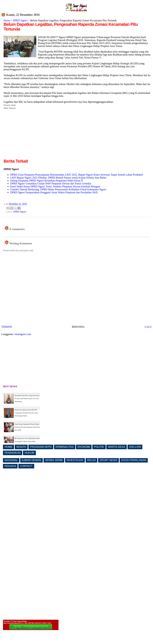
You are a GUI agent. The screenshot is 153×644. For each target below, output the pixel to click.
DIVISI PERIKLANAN (134, 460)
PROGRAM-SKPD (41, 447)
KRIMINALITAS (65, 447)
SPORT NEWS (109, 460)
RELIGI (91, 460)
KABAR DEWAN (32, 460)
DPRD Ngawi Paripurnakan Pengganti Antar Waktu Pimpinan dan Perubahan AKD (54, 192)
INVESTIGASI (75, 460)
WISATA (21, 447)
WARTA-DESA (117, 447)
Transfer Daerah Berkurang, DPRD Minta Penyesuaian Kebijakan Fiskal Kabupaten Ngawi (58, 189)
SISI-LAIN (135, 447)
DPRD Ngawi (20, 20)
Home (7, 20)
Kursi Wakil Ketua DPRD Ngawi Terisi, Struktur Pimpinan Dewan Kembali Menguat (55, 186)
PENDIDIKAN (13, 453)
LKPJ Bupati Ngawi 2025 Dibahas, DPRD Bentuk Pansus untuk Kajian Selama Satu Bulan (58, 178)
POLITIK (99, 447)
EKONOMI (84, 447)
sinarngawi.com (23, 334)
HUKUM (29, 453)
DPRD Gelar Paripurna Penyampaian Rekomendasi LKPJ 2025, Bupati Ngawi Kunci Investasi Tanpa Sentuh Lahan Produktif (76, 175)
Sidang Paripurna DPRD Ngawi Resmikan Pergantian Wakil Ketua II (47, 181)
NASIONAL (11, 460)
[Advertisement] (31, 135)
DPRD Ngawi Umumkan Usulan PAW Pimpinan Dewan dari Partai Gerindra (51, 184)
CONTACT (26, 466)
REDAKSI (10, 466)
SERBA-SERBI (54, 460)
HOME (9, 447)
